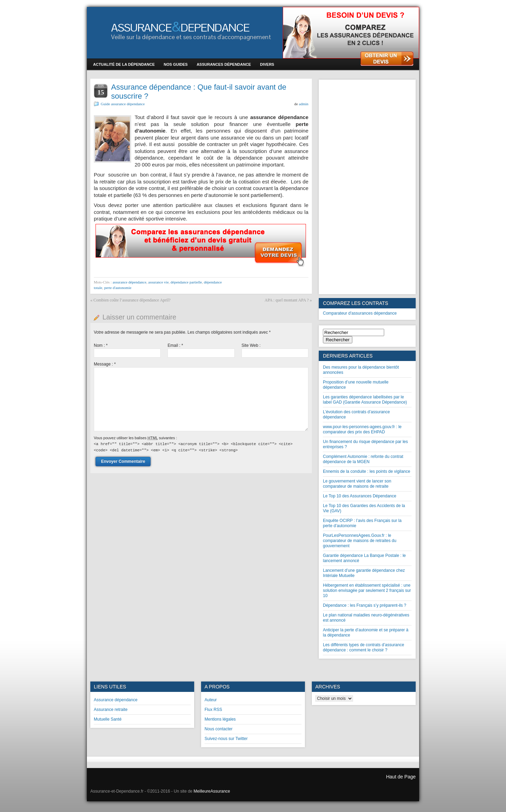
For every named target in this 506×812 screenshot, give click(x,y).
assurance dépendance (129, 282)
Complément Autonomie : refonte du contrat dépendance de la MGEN (363, 459)
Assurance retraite (111, 710)
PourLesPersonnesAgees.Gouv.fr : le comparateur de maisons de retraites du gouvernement (360, 541)
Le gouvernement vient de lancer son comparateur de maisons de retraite (357, 484)
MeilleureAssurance (212, 791)
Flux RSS (213, 710)
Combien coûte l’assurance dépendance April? (132, 300)
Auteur (211, 700)
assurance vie (158, 282)
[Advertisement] (367, 187)
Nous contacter (219, 729)
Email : (175, 345)
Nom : (101, 345)
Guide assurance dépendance (123, 104)
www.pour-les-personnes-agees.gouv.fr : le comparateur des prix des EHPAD (362, 429)
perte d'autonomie (118, 288)
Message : (105, 364)
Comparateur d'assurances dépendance (360, 313)
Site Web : (251, 345)
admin (304, 104)
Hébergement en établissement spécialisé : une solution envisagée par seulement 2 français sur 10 (367, 590)
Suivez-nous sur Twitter (226, 739)
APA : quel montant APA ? (287, 300)
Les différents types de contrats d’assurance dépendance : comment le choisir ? (364, 647)
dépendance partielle (186, 282)
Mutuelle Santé (108, 719)
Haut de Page (401, 777)
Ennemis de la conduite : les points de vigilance (367, 471)
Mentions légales (220, 719)
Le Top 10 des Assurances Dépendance (360, 496)
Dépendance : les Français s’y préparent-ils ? (365, 605)
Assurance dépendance (116, 700)
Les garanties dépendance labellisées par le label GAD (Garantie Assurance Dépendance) (365, 400)
